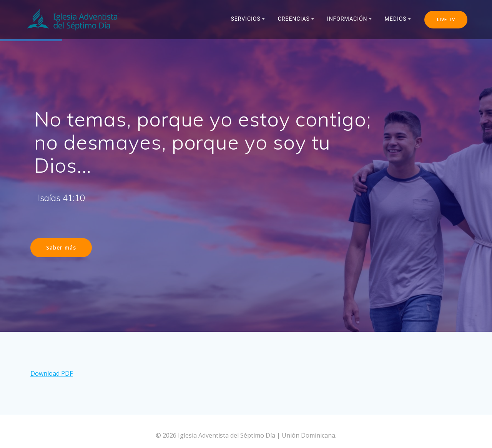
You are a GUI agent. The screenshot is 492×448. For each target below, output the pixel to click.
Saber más (61, 247)
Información (347, 19)
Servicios (245, 19)
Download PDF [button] (52, 368)
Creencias (294, 19)
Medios (396, 19)
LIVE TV (446, 19)
